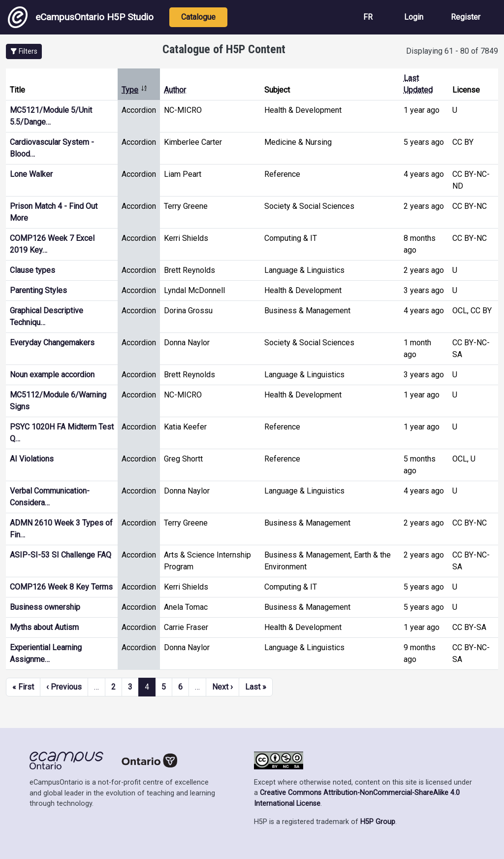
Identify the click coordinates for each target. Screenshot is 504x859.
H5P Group (378, 822)
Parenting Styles (38, 290)
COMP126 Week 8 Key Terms (61, 587)
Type (135, 90)
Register (466, 17)
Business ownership (45, 607)
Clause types (32, 270)
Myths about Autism (44, 627)
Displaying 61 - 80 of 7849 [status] (452, 51)
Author (175, 90)
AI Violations (32, 459)
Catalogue (198, 17)
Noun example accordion (52, 375)
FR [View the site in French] (368, 17)
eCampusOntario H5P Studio (81, 17)
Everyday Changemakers (52, 343)
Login (414, 17)
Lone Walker (31, 174)
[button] (24, 51)
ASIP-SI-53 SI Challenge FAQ (61, 555)
